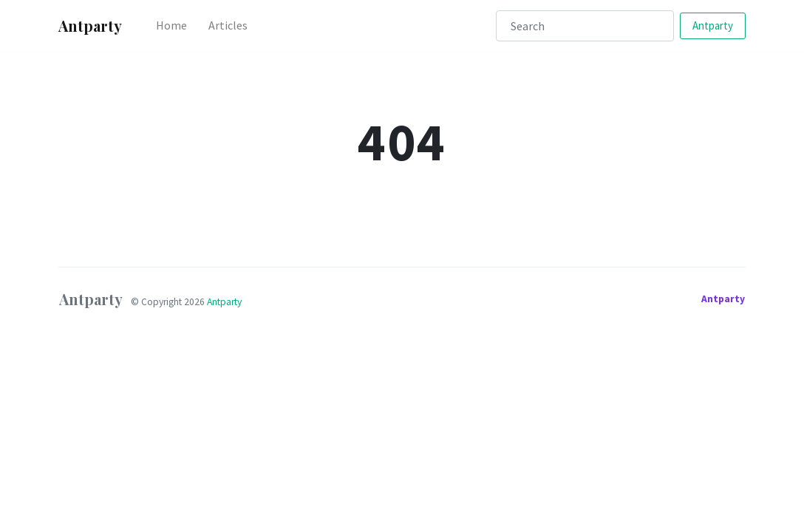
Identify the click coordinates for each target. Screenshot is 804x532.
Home (171, 25)
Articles (228, 25)
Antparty (713, 25)
